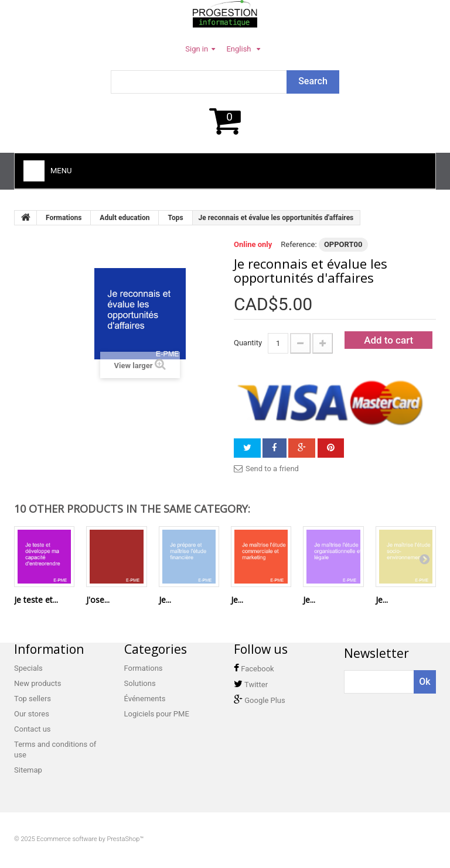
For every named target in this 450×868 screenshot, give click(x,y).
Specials (28, 668)
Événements (145, 699)
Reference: (299, 244)
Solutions (140, 683)
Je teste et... (36, 600)
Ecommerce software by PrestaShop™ (91, 839)
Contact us (33, 729)
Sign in (197, 49)
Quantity (248, 343)
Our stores (32, 714)
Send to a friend (272, 469)
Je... (165, 600)
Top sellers (33, 699)
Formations (144, 668)
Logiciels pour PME (157, 714)
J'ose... (98, 600)
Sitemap (28, 770)
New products (37, 683)
